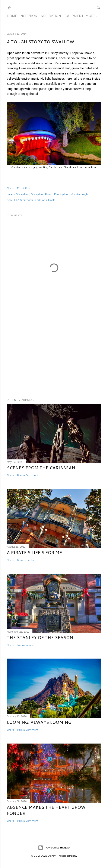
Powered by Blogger (54, 848)
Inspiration (50, 16)
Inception (28, 16)
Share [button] (10, 188)
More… (92, 16)
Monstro (76, 194)
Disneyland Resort (42, 194)
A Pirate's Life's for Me (34, 552)
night (86, 194)
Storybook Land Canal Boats (38, 200)
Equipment (73, 16)
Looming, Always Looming (39, 722)
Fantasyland (62, 194)
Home (12, 16)
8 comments (25, 645)
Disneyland (23, 194)
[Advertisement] (54, 358)
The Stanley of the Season (40, 637)
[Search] (99, 7)
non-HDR (13, 200)
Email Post (24, 188)
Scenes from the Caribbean (41, 468)
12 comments (25, 560)
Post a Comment (28, 475)
